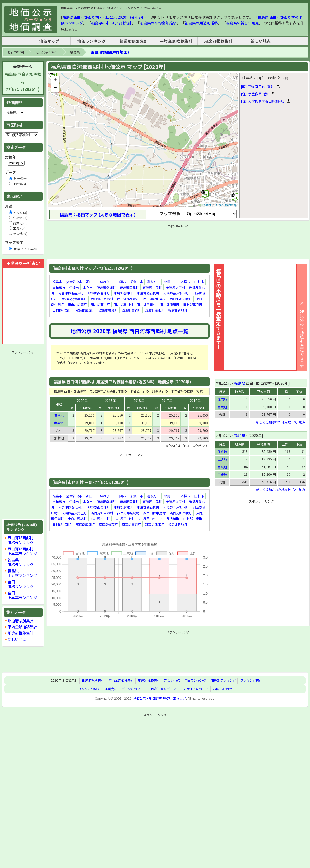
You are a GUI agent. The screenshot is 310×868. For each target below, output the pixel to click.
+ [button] (55, 80)
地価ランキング (92, 41)
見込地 (222, 459)
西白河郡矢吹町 (181, 299)
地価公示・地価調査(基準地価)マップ (159, 698)
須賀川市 (137, 282)
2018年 (139, 400)
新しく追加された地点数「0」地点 (281, 422)
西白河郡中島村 (154, 299)
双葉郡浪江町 (154, 310)
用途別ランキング (223, 681)
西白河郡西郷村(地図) (110, 52)
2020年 (82, 400)
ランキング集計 (251, 681)
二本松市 (184, 282)
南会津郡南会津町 (71, 293)
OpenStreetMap (226, 205)
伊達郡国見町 (129, 287)
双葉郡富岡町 (131, 310)
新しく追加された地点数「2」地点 (281, 490)
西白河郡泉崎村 (128, 299)
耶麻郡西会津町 (99, 293)
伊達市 (74, 287)
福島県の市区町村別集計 (111, 23)
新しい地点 (261, 41)
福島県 (75, 52)
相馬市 (169, 282)
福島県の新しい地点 (242, 23)
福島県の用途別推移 (201, 23)
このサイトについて (194, 689)
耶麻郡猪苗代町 (148, 293)
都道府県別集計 (134, 41)
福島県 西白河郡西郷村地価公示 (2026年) (23, 82)
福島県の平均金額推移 (158, 23)
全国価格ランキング (20, 584)
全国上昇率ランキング (22, 595)
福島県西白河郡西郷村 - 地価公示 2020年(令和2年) (104, 17)
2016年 (195, 400)
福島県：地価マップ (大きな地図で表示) (98, 214)
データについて (132, 689)
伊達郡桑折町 (106, 287)
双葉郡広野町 (85, 310)
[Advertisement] (23, 435)
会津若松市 (74, 282)
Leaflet (207, 205)
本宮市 (88, 287)
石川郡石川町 (100, 305)
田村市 (199, 282)
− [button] (55, 88)
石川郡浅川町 (170, 305)
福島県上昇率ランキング (22, 573)
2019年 (110, 400)
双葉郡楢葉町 (108, 310)
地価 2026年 (16, 52)
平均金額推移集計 (176, 41)
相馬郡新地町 (178, 310)
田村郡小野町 (62, 310)
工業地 (222, 475)
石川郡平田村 (147, 305)
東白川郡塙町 (77, 305)
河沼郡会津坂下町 (176, 293)
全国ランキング (195, 681)
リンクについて (89, 689)
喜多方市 (153, 282)
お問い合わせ (223, 689)
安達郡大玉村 (175, 287)
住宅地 (59, 415)
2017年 (167, 400)
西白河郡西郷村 (102, 299)
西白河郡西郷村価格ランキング (20, 540)
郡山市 (91, 282)
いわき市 (106, 282)
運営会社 (111, 689)
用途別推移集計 (218, 41)
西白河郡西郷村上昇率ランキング (22, 551)
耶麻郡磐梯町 (123, 293)
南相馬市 (59, 287)
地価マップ (49, 41)
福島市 (57, 282)
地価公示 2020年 (47, 52)
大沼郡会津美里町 (74, 299)
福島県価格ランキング (20, 562)
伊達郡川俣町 (152, 287)
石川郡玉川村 (123, 305)
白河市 (121, 282)
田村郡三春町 (193, 305)
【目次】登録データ (162, 689)
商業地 (59, 423)
